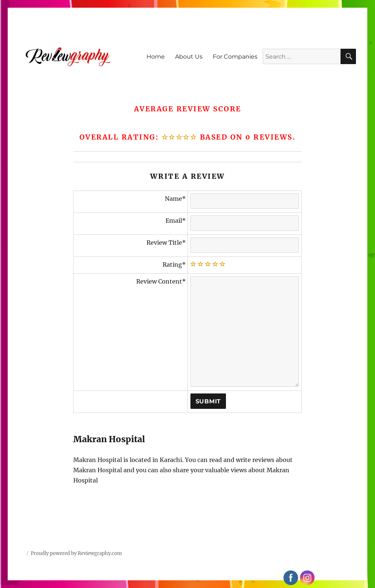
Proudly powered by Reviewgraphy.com (76, 553)
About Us (189, 57)
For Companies (235, 57)
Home (156, 57)
